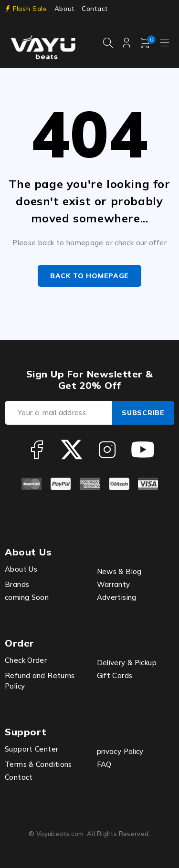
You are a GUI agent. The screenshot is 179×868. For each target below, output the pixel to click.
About (64, 9)
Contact (95, 9)
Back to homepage (89, 276)
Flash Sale (30, 9)
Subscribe (143, 413)
